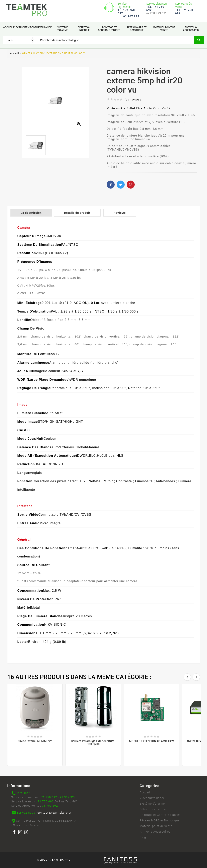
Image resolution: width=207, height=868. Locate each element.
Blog (143, 837)
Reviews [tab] (120, 213)
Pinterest (131, 185)
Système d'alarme (152, 804)
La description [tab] (31, 213)
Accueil (145, 792)
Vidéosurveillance (152, 798)
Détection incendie (153, 809)
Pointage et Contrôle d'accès (160, 815)
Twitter (121, 185)
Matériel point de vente (156, 826)
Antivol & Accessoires (155, 832)
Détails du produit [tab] (77, 213)
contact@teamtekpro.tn (55, 813)
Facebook (111, 185)
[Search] (115, 40)
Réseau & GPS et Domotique (160, 820)
